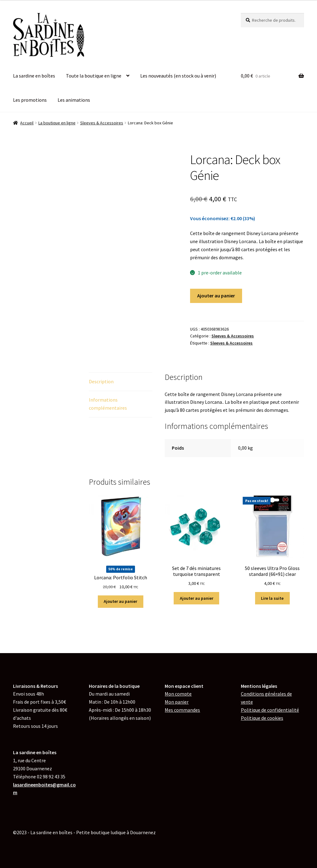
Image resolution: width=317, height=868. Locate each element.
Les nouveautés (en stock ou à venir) (178, 76)
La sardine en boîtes (34, 76)
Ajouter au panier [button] (120, 601)
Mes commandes (182, 710)
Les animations (74, 100)
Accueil (27, 123)
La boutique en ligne (57, 123)
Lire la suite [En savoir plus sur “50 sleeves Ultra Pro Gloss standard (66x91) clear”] (272, 598)
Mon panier (177, 702)
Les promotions (30, 100)
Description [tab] (101, 381)
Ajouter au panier (216, 296)
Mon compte (178, 694)
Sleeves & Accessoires (102, 123)
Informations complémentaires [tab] (108, 404)
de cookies (262, 718)
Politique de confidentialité (270, 710)
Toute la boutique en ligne (94, 76)
